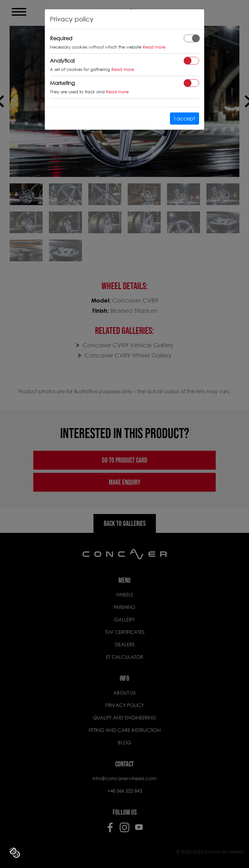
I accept (185, 118)
